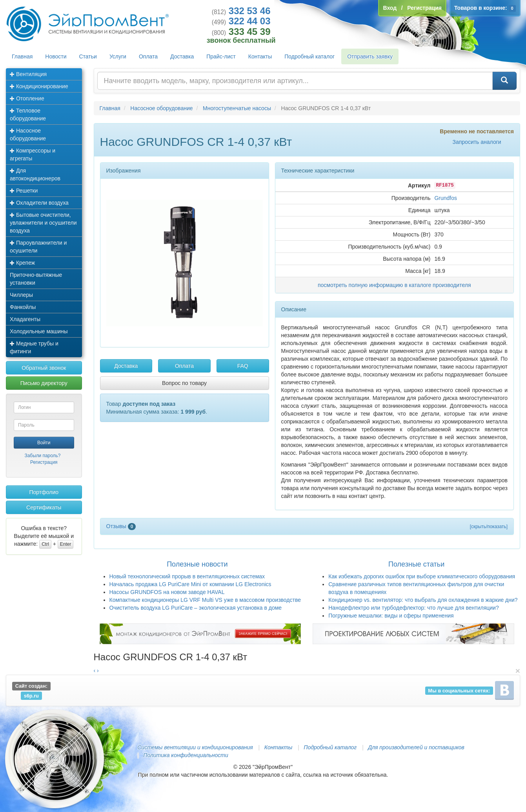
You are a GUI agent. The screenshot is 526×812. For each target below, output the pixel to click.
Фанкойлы (23, 307)
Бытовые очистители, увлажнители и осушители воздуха (43, 223)
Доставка (182, 56)
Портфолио (44, 492)
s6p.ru (31, 695)
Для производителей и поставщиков (416, 747)
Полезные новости (197, 564)
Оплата (148, 56)
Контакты (260, 56)
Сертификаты (44, 507)
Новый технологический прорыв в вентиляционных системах (187, 576)
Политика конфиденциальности (186, 755)
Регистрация (44, 462)
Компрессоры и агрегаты (33, 154)
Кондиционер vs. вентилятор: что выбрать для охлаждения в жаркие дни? (423, 600)
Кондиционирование (39, 86)
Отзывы (121, 526)
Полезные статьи (416, 564)
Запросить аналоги (477, 142)
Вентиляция (28, 74)
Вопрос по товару (184, 383)
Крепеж (22, 263)
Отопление (27, 98)
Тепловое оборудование (28, 114)
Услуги (118, 56)
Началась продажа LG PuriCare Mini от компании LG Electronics (190, 584)
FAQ (243, 366)
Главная (22, 56)
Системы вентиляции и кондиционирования (195, 747)
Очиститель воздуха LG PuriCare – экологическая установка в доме (196, 608)
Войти (44, 443)
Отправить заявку (370, 56)
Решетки (24, 191)
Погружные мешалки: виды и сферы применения (391, 616)
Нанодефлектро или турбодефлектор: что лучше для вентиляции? (413, 608)
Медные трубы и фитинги (34, 347)
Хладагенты (25, 319)
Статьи (88, 56)
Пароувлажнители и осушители (38, 247)
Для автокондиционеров (35, 174)
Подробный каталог (309, 56)
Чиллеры (21, 295)
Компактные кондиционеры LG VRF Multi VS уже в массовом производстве (205, 600)
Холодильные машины (39, 331)
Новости (56, 56)
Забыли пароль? (43, 456)
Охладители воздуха (39, 203)
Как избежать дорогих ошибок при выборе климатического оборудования (422, 576)
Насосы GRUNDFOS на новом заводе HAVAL (167, 592)
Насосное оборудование (28, 134)
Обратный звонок (44, 368)
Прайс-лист (221, 56)
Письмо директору (44, 383)
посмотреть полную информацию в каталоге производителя (394, 285)
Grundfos (446, 198)
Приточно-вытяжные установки (36, 279)
